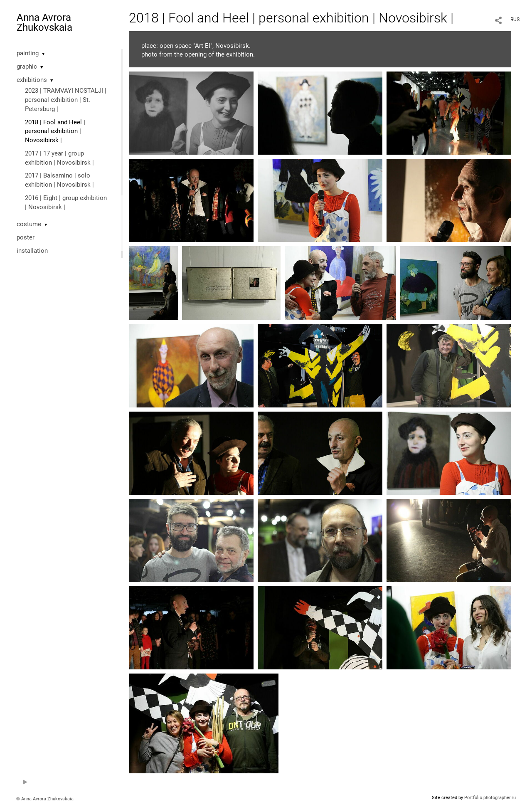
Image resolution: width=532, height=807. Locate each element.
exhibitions (32, 80)
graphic (27, 67)
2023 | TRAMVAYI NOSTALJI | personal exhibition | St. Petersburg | (66, 100)
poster (26, 237)
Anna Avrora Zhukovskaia (44, 22)
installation (32, 251)
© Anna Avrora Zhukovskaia (45, 799)
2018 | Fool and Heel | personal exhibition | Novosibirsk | (55, 131)
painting (28, 53)
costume (29, 224)
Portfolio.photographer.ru (490, 798)
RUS (515, 20)
